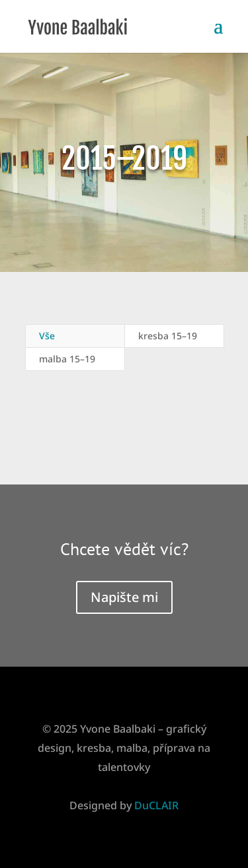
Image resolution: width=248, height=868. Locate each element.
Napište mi (124, 597)
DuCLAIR (156, 805)
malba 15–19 (67, 359)
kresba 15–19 (168, 336)
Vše (47, 336)
